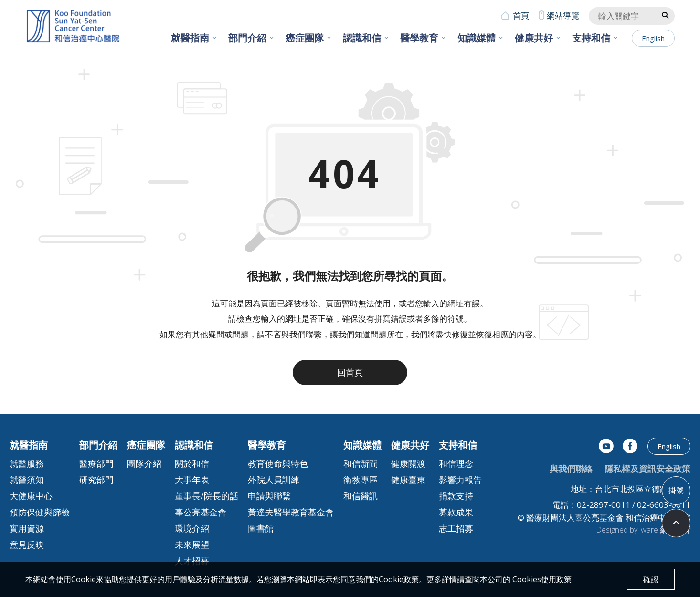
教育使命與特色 (278, 463)
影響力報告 (460, 480)
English (653, 38)
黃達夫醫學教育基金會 (291, 512)
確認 (651, 579)
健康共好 (534, 38)
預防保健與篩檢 (40, 512)
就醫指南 (190, 38)
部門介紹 (247, 38)
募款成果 (456, 512)
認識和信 (362, 38)
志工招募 (456, 528)
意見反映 (27, 545)
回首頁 (350, 372)
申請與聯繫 (269, 496)
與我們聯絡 (571, 469)
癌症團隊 (305, 38)
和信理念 (456, 463)
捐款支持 (456, 496)
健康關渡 (408, 463)
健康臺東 (408, 480)
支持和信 (591, 38)
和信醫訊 (361, 496)
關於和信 (192, 463)
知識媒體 (477, 38)
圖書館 (261, 528)
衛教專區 (361, 480)
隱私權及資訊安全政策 (647, 469)
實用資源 (27, 528)
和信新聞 (361, 463)
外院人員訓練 (274, 480)
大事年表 (192, 480)
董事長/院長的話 (207, 496)
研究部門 (96, 480)
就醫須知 (27, 480)
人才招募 (192, 561)
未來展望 (192, 545)
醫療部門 (96, 463)
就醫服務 (27, 463)
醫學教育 (419, 38)
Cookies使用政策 (542, 579)
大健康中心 (31, 496)
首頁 (521, 16)
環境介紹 (192, 528)
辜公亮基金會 (201, 512)
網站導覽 (563, 16)
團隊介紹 (144, 463)
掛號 (676, 490)
